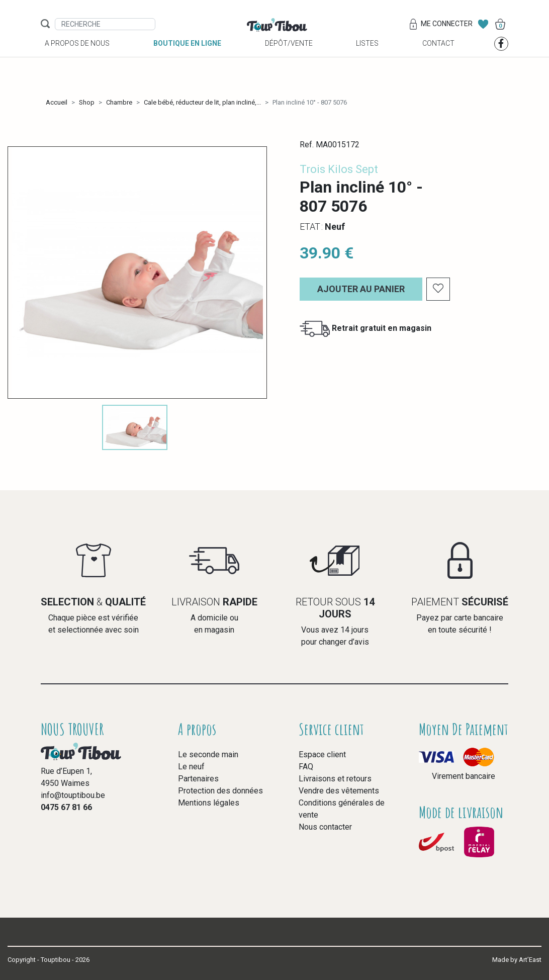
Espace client (322, 754)
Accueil (57, 102)
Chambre (119, 102)
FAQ (306, 767)
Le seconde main (208, 754)
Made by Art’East (517, 960)
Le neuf (191, 767)
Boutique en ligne (187, 56)
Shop (87, 102)
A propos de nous (77, 56)
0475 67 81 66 (66, 807)
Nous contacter (325, 827)
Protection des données (220, 791)
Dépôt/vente (289, 56)
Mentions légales (209, 803)
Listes (367, 56)
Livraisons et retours (335, 779)
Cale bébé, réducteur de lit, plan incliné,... (202, 102)
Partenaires (198, 779)
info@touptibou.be (73, 795)
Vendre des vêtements (339, 791)
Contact (438, 56)
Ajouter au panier (361, 289)
